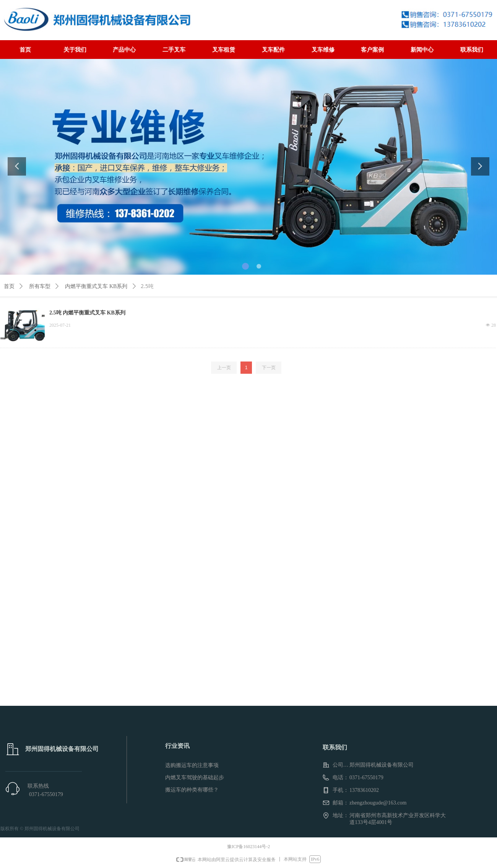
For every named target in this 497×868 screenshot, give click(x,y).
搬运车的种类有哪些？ (192, 790)
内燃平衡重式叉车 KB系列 (96, 286)
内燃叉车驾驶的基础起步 (195, 778)
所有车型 (40, 286)
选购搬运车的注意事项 (192, 765)
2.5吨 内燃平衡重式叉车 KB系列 (87, 313)
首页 (9, 286)
